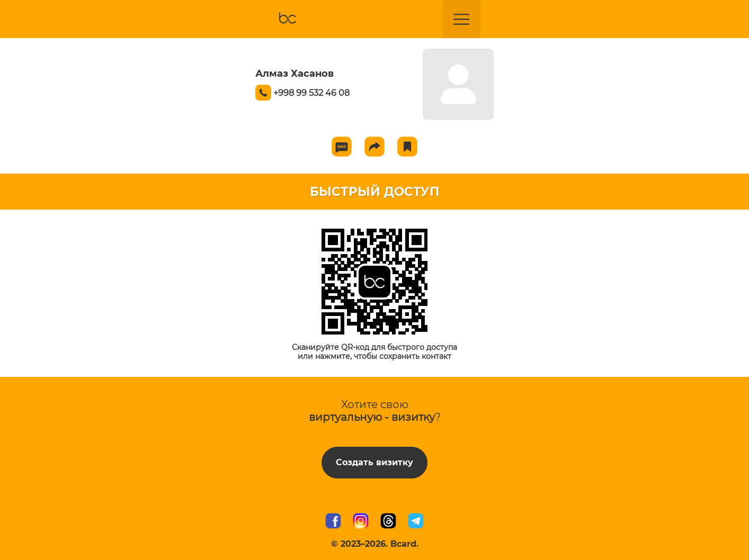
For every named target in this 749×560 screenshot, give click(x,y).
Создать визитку (374, 462)
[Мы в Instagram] (361, 522)
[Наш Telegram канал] (416, 522)
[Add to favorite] (407, 147)
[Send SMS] (342, 147)
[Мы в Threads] (388, 522)
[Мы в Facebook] (333, 522)
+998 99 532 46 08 (311, 93)
